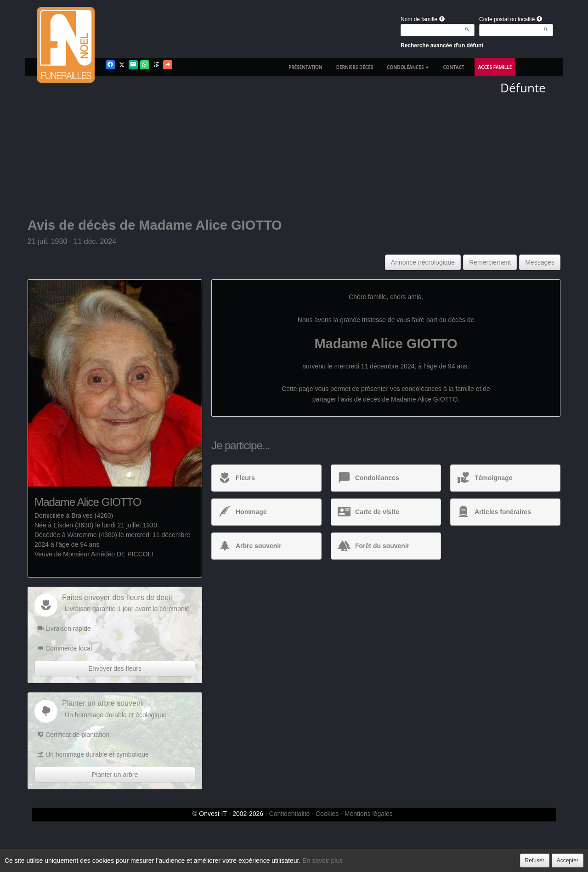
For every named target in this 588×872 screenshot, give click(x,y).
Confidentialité (290, 814)
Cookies (327, 814)
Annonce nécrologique (423, 262)
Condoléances (408, 67)
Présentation (305, 67)
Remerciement (490, 262)
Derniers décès (355, 67)
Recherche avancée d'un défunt (442, 45)
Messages (540, 262)
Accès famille (495, 67)
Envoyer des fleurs (115, 668)
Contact (453, 67)
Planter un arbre (115, 775)
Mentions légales (369, 814)
